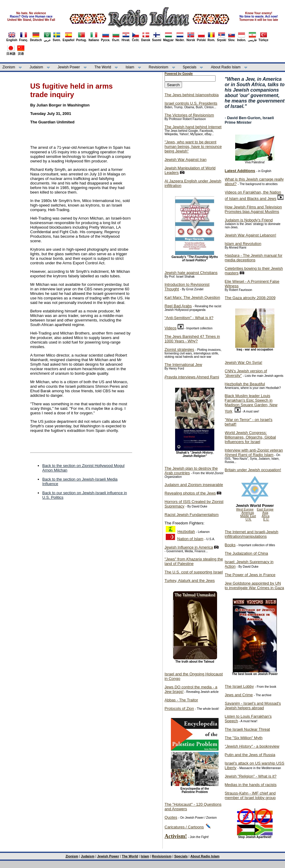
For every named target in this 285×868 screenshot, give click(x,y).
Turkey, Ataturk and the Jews (190, 581)
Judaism (36, 67)
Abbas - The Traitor (181, 700)
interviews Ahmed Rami (192, 377)
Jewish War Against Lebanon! (250, 235)
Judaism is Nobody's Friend (249, 220)
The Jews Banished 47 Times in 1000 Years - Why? (192, 339)
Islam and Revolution (243, 244)
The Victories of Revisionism (189, 115)
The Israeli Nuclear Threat (247, 729)
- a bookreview (252, 746)
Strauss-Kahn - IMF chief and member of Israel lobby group (250, 795)
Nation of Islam (190, 539)
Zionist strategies (179, 349)
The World (103, 67)
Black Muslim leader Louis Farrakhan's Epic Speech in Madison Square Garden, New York (251, 403)
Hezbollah (186, 532)
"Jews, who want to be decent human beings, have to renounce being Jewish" (193, 147)
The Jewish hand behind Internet (193, 127)
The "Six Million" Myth (244, 738)
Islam (130, 67)
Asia (265, 513)
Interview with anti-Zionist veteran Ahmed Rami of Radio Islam (254, 452)
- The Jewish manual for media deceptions (253, 258)
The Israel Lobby (239, 686)
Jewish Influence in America (189, 547)
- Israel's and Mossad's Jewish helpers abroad (253, 706)
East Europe (265, 509)
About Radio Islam (226, 67)
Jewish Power (69, 67)
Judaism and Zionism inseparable (194, 485)
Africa (266, 516)
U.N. (248, 519)
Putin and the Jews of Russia (250, 755)
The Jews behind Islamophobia (192, 95)
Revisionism (159, 67)
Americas (248, 513)
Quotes (171, 817)
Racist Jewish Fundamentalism (192, 515)
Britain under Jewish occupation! (253, 470)
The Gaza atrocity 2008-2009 (250, 298)
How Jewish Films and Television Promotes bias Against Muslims (253, 209)
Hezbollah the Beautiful (245, 384)
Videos (171, 328)
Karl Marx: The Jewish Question (192, 297)
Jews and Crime (239, 695)
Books (230, 545)
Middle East (248, 516)
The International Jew (183, 365)
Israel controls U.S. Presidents (191, 103)
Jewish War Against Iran (186, 160)
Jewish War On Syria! (243, 362)
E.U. (266, 519)
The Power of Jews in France (250, 575)
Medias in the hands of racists (251, 785)
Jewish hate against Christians (191, 273)
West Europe (245, 509)
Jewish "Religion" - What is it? (251, 776)
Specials (189, 67)
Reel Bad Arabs (178, 306)
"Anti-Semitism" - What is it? (189, 318)
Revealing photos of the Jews (190, 493)
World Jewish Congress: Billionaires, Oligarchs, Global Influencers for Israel (250, 437)
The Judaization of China (246, 553)
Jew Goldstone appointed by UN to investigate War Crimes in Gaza (254, 586)
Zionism (9, 67)
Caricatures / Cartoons (184, 827)
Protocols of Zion (179, 708)
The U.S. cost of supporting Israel (194, 572)
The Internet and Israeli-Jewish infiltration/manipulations (251, 534)
